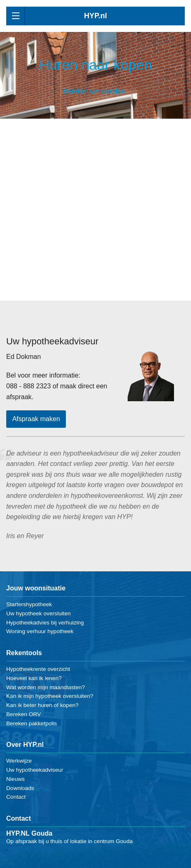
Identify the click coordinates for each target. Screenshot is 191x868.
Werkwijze (19, 761)
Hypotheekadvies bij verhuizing (45, 623)
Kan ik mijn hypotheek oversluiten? (50, 696)
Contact (16, 797)
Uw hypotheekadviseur (35, 770)
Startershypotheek (29, 604)
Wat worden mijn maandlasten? (46, 687)
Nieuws (16, 779)
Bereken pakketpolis (31, 723)
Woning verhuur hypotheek (40, 631)
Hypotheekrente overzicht (38, 669)
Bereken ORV (24, 714)
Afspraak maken (36, 419)
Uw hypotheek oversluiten (39, 613)
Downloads (20, 788)
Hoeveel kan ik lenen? (34, 678)
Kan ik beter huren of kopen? (42, 705)
